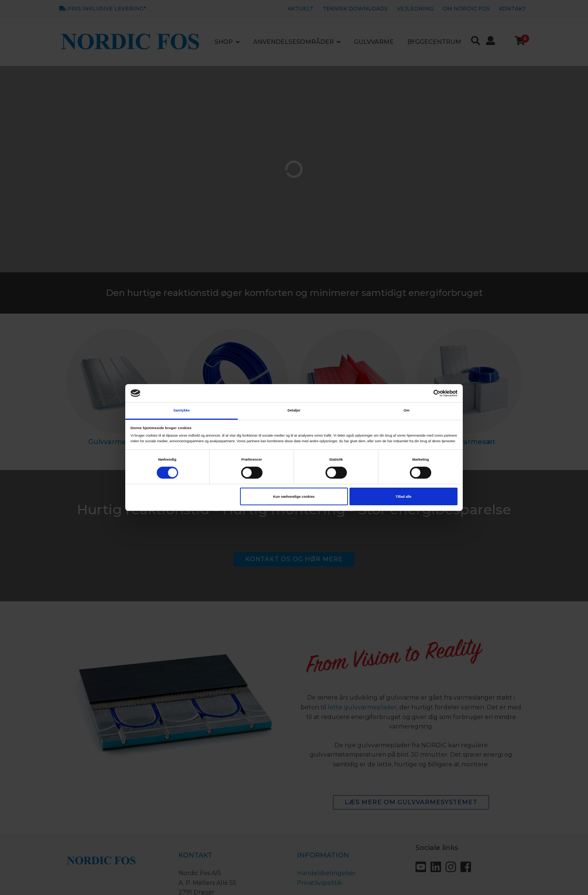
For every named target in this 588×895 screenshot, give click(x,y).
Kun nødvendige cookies (294, 497)
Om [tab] (406, 410)
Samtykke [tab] (181, 410)
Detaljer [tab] (294, 410)
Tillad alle (403, 497)
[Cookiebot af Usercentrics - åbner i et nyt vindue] (425, 393)
